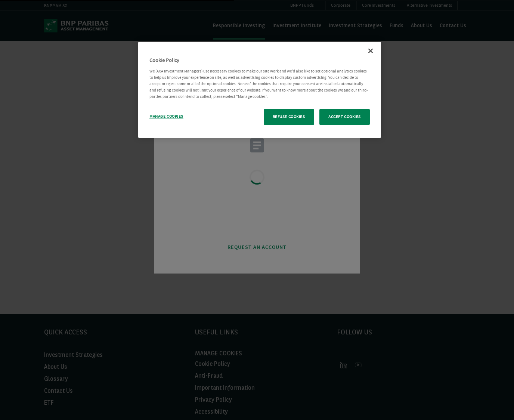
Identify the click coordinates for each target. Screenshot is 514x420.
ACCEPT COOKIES (345, 117)
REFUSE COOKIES (289, 117)
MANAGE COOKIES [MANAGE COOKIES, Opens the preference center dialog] (166, 116)
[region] (260, 90)
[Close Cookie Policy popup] (371, 51)
